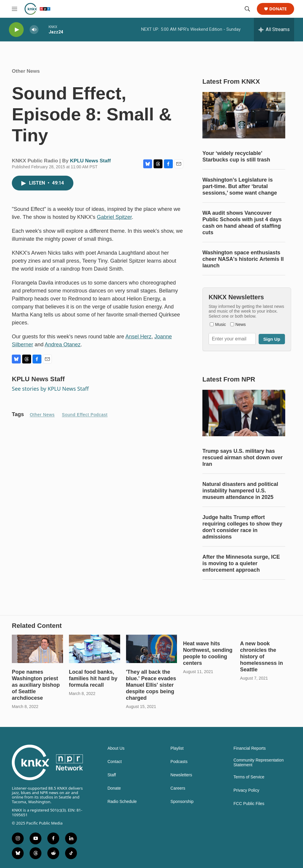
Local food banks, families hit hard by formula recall (93, 678)
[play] (16, 30)
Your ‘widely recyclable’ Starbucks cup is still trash (236, 156)
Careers (178, 788)
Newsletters (181, 775)
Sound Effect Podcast (85, 415)
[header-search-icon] (247, 9)
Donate (278, 9)
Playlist (177, 748)
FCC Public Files (249, 804)
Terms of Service (249, 777)
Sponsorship (182, 802)
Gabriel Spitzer (114, 217)
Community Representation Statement (259, 763)
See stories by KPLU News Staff (50, 389)
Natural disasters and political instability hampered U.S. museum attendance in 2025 (240, 491)
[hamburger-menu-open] (14, 9)
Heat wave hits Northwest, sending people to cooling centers (208, 653)
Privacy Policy (246, 790)
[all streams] (274, 30)
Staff (112, 775)
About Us (116, 748)
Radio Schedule (122, 802)
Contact (115, 762)
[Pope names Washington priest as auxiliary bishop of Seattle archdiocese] (37, 649)
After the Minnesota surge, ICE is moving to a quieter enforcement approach (241, 563)
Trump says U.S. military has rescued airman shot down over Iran (242, 458)
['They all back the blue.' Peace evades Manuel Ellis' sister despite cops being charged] (152, 649)
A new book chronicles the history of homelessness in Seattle (261, 657)
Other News (26, 71)
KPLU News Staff (91, 161)
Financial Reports (250, 748)
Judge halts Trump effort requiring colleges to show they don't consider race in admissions (242, 527)
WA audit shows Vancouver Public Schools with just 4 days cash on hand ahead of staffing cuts (242, 223)
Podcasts (179, 762)
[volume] (34, 30)
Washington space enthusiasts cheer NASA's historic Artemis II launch (243, 259)
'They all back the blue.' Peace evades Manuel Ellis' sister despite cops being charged (151, 685)
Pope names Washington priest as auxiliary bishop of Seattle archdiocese (36, 685)
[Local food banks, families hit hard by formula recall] (95, 649)
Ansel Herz (138, 337)
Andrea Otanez (63, 345)
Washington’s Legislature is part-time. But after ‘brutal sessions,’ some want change (240, 186)
